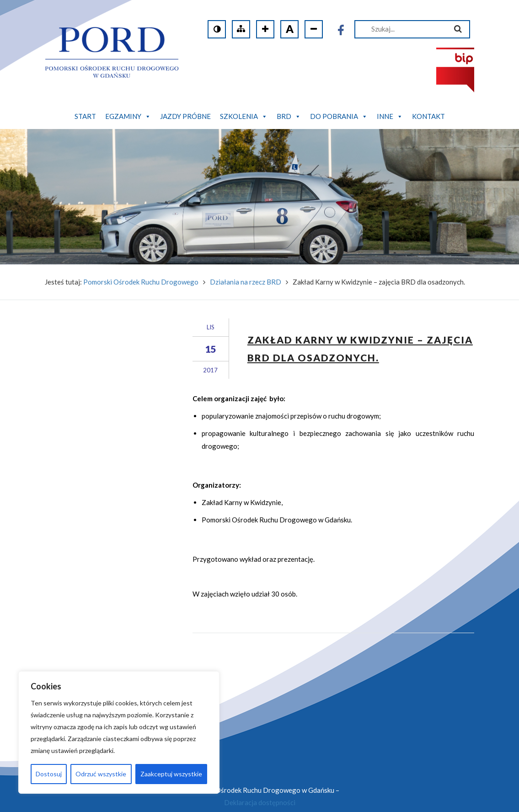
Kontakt (428, 116)
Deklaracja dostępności (260, 790)
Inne (390, 116)
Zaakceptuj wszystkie (171, 774)
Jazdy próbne (185, 116)
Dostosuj (49, 774)
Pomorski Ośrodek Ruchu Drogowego (141, 269)
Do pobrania (339, 116)
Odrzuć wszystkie (101, 774)
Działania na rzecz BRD (246, 269)
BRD (289, 116)
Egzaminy (128, 116)
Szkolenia (244, 116)
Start (85, 116)
